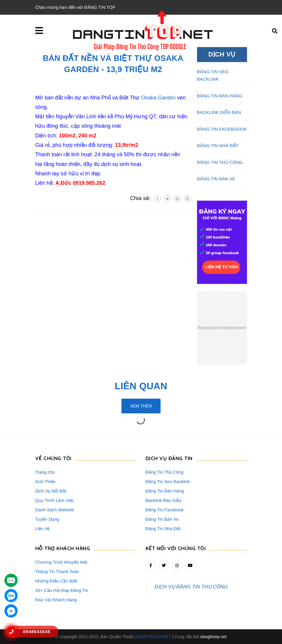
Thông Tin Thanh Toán (57, 571)
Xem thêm (141, 406)
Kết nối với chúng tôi (176, 548)
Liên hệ (42, 529)
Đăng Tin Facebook (165, 510)
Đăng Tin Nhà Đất (163, 529)
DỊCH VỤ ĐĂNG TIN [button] (169, 458)
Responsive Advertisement (222, 328)
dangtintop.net (213, 637)
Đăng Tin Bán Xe (162, 519)
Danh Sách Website (55, 510)
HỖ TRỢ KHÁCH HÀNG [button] (63, 548)
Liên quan (141, 386)
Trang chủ (45, 472)
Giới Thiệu (45, 481)
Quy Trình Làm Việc (55, 500)
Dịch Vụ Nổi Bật (51, 491)
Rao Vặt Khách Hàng (56, 600)
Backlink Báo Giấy (163, 500)
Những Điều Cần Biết (56, 581)
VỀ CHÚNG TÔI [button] (53, 458)
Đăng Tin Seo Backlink (168, 481)
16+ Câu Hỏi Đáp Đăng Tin (62, 590)
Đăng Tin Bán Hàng (165, 491)
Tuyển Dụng (47, 519)
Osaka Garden (158, 98)
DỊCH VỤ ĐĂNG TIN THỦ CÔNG (191, 587)
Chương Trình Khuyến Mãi (61, 562)
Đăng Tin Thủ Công (165, 472)
